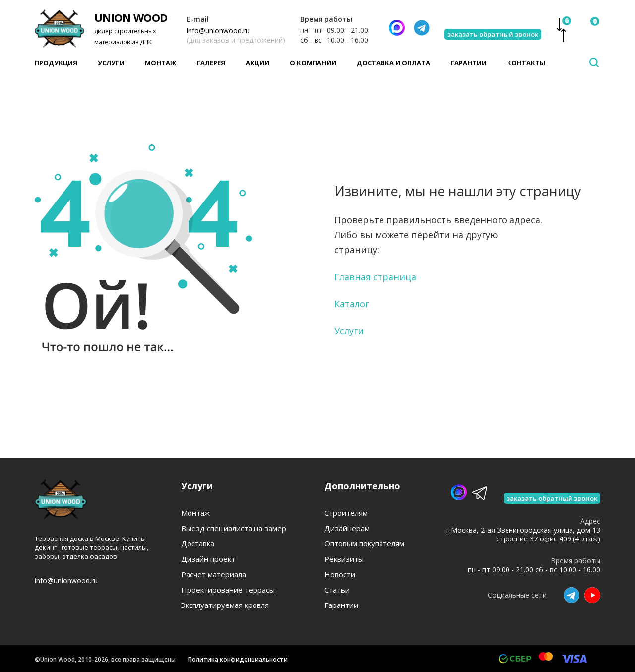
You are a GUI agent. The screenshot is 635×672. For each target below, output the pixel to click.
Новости (340, 574)
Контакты (526, 63)
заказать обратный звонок (493, 34)
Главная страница (375, 277)
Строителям (346, 513)
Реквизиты (344, 559)
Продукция (56, 63)
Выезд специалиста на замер (234, 528)
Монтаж (160, 63)
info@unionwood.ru (218, 31)
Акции (257, 63)
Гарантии (469, 63)
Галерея (211, 63)
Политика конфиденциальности (238, 659)
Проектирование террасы (228, 590)
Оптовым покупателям (364, 544)
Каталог (352, 304)
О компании (313, 63)
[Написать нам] (397, 28)
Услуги (111, 63)
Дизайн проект (208, 559)
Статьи (337, 590)
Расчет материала (214, 574)
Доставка (198, 544)
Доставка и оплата (393, 63)
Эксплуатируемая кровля (225, 605)
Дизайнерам (347, 528)
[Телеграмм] (422, 28)
